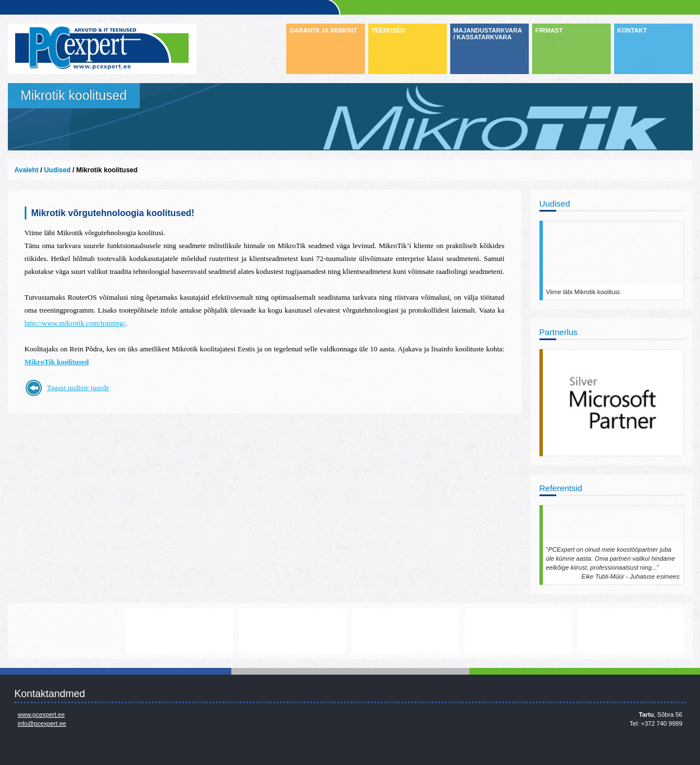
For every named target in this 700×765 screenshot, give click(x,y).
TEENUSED (388, 30)
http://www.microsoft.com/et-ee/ (292, 631)
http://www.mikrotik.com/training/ (75, 323)
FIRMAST (549, 30)
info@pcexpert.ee (42, 723)
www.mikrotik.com (518, 631)
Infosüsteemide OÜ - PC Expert (102, 49)
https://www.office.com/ (631, 631)
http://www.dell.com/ (67, 631)
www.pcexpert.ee (42, 714)
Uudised (57, 170)
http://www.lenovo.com (180, 631)
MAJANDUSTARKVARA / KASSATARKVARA (488, 34)
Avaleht (27, 170)
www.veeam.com (405, 631)
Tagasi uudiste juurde (78, 388)
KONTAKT (632, 30)
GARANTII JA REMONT (324, 30)
